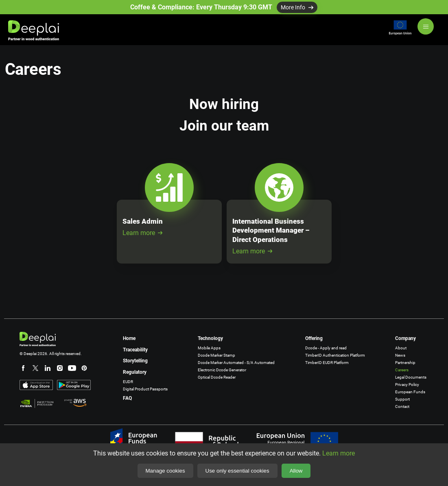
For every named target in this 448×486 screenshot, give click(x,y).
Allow (296, 471)
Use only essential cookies (237, 471)
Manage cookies (165, 471)
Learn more (142, 233)
